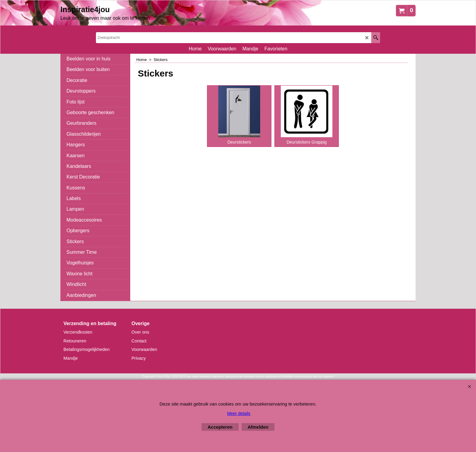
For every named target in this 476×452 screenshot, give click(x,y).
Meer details (239, 413)
